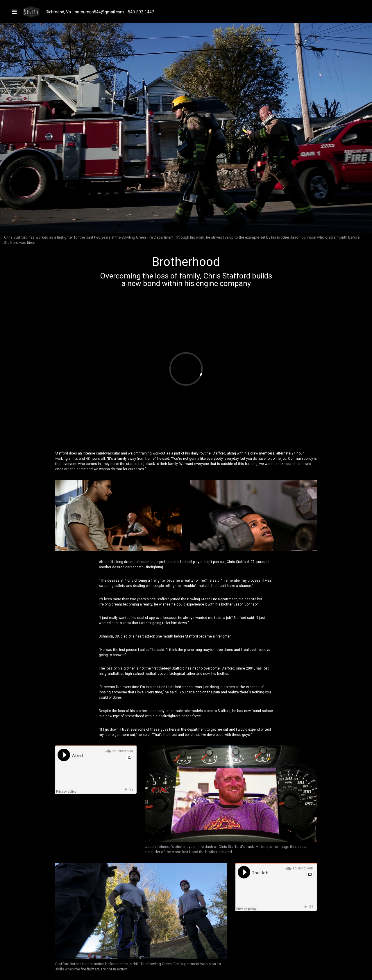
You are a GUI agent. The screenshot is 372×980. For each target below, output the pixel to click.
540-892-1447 (141, 12)
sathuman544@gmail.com (99, 12)
